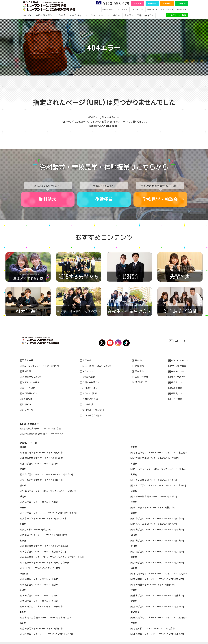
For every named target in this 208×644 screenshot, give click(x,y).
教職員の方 (182, 9)
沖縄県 (134, 617)
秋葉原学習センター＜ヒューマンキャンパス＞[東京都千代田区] (53, 553)
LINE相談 (182, 3)
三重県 (134, 461)
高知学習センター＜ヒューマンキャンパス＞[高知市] (159, 558)
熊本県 (134, 585)
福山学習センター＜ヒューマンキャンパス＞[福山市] (159, 526)
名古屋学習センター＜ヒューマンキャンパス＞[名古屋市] (161, 451)
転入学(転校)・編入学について (97, 366)
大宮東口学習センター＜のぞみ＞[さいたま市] (45, 515)
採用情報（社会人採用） (94, 409)
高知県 (134, 553)
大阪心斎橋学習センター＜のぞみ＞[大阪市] (155, 478)
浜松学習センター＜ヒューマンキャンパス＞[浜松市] (48, 628)
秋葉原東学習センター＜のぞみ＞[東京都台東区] (46, 558)
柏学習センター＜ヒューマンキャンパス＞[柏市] (45, 531)
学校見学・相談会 (160, 199)
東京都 (23, 537)
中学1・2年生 (138, 9)
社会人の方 (177, 382)
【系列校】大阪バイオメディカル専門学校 (42, 427)
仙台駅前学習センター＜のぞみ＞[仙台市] (43, 478)
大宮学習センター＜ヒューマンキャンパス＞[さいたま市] (50, 510)
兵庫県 (134, 499)
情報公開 (27, 371)
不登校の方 (177, 398)
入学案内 (61, 15)
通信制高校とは (90, 398)
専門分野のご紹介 (44, 15)
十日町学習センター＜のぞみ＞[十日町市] (43, 601)
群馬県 (23, 494)
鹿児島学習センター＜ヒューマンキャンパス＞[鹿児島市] (161, 612)
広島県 (134, 510)
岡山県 (134, 531)
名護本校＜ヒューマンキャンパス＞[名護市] (154, 623)
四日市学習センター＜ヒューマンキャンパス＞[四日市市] (161, 467)
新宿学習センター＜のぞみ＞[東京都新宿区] (44, 547)
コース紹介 (27, 15)
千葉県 (23, 521)
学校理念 (129, 15)
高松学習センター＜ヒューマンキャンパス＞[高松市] (159, 547)
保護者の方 (152, 9)
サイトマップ (141, 382)
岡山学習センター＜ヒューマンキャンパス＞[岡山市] (159, 537)
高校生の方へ (108, 9)
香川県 (134, 542)
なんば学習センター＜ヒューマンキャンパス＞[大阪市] (160, 483)
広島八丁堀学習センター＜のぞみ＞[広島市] (155, 521)
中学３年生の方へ (180, 366)
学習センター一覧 (28, 441)
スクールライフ (90, 371)
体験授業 (152, 3)
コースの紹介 (29, 387)
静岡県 (23, 617)
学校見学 (167, 3)
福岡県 (134, 564)
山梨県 (23, 607)
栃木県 (23, 483)
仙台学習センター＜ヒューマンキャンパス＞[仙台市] (48, 472)
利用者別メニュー (91, 387)
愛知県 (134, 445)
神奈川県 (24, 569)
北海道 (23, 445)
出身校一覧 (28, 409)
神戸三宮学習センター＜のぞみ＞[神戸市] (154, 504)
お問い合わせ (142, 377)
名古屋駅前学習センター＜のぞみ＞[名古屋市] (156, 456)
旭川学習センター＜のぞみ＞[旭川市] (41, 461)
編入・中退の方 (167, 9)
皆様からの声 (89, 377)
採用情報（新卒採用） (93, 414)
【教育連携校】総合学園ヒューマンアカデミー (44, 432)
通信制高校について (32, 377)
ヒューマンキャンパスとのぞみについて (41, 366)
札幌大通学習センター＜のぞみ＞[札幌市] (43, 451)
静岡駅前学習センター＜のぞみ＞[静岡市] (43, 623)
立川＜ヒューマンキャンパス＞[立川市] (41, 564)
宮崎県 (134, 596)
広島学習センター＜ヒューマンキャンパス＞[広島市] (159, 515)
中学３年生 (123, 9)
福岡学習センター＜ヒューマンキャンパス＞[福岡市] (159, 574)
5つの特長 (27, 398)
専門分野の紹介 (30, 393)
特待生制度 (88, 403)
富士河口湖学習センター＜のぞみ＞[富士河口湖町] (47, 612)
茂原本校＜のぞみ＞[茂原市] (37, 526)
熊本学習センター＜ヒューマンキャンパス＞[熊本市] (159, 590)
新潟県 (23, 585)
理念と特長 (28, 360)
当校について (97, 15)
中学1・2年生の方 (180, 360)
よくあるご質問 (90, 393)
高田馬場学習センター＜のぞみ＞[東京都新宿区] (46, 542)
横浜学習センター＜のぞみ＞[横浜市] (41, 580)
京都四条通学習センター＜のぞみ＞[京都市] (155, 494)
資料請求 (137, 3)
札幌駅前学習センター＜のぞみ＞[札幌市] (43, 456)
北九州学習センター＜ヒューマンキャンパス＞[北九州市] (161, 569)
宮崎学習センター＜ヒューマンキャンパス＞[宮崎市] (159, 601)
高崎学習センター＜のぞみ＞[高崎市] (41, 499)
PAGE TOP (181, 341)
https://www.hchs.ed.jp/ (104, 126)
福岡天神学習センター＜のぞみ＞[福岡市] (154, 580)
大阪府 (134, 472)
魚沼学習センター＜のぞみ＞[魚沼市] (41, 596)
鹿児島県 (135, 607)
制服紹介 (27, 403)
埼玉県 (23, 504)
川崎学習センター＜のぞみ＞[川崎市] (41, 574)
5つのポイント (114, 15)
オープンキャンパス (78, 15)
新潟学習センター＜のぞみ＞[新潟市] (41, 590)
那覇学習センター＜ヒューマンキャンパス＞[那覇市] (159, 628)
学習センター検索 (178, 15)
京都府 (134, 488)
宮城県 (23, 467)
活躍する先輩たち (145, 15)
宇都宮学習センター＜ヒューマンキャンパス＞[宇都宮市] (50, 488)
